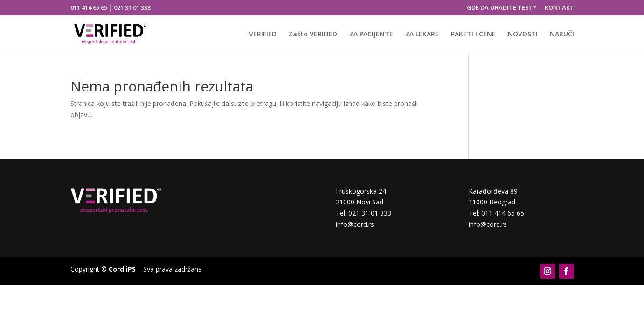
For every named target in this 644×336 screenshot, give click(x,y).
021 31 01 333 (132, 7)
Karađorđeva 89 (493, 191)
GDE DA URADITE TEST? (502, 8)
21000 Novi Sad (360, 202)
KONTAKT (559, 8)
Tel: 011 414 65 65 (496, 213)
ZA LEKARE (422, 35)
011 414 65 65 (89, 7)
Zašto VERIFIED (313, 35)
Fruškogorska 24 (361, 191)
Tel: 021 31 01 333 (364, 213)
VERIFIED (263, 35)
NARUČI (562, 35)
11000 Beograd (492, 202)
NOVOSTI (523, 35)
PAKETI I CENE (473, 35)
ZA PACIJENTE (371, 35)
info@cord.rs (355, 224)
